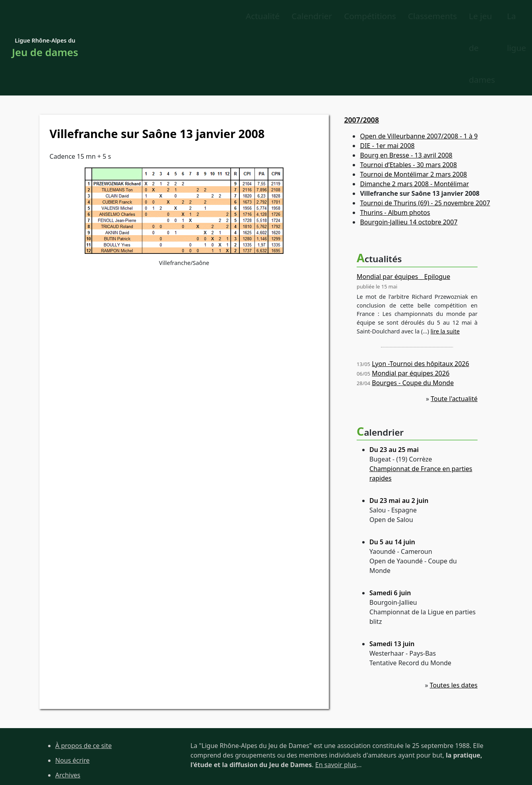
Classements (299, 16)
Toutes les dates (454, 622)
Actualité (129, 16)
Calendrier (179, 16)
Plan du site (73, 727)
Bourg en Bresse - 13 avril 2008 (406, 93)
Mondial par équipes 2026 (411, 310)
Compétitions (237, 16)
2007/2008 (361, 57)
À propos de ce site (83, 683)
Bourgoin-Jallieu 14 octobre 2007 (409, 160)
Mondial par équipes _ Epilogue (403, 214)
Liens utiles (72, 742)
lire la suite (445, 268)
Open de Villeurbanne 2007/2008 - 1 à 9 (419, 74)
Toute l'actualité (454, 336)
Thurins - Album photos (395, 150)
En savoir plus (336, 702)
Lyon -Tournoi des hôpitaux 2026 (420, 301)
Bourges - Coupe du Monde (413, 320)
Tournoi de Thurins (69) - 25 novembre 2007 (425, 140)
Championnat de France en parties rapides (421, 411)
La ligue (483, 16)
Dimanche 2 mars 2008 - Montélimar (414, 121)
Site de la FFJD (76, 756)
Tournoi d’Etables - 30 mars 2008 (408, 102)
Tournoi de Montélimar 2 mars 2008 (413, 112)
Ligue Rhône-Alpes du (45, 17)
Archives (68, 712)
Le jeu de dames (424, 16)
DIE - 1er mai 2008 (387, 83)
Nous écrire (72, 697)
